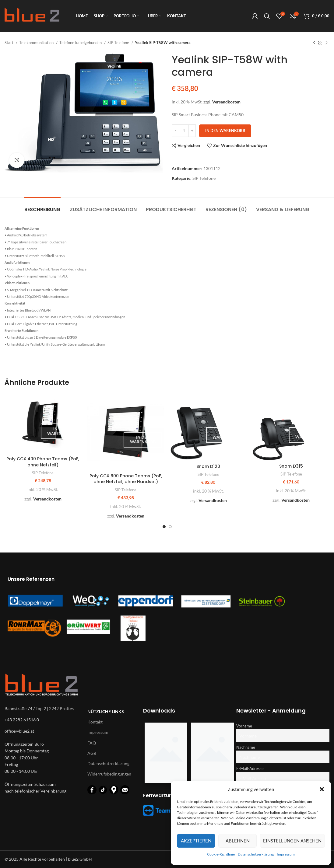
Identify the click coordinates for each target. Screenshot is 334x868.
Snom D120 (208, 466)
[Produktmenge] (184, 131)
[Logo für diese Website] (32, 15)
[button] (322, 789)
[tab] (42, 206)
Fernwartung (159, 795)
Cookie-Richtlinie (221, 854)
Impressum (286, 854)
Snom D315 (291, 466)
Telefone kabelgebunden (81, 43)
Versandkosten (226, 102)
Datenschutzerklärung (256, 854)
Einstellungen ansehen (292, 841)
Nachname (246, 747)
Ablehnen (238, 841)
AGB (92, 753)
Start (9, 43)
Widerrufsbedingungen (109, 774)
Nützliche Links (106, 711)
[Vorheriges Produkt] (314, 43)
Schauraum (45, 784)
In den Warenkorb (225, 131)
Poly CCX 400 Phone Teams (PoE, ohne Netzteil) (43, 462)
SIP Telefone (119, 43)
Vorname (244, 726)
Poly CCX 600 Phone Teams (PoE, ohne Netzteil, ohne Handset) (126, 479)
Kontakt (95, 722)
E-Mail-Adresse (250, 769)
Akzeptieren (196, 841)
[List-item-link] (43, 731)
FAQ (92, 743)
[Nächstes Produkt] (326, 43)
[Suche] (267, 16)
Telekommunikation (37, 43)
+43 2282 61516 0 (22, 720)
